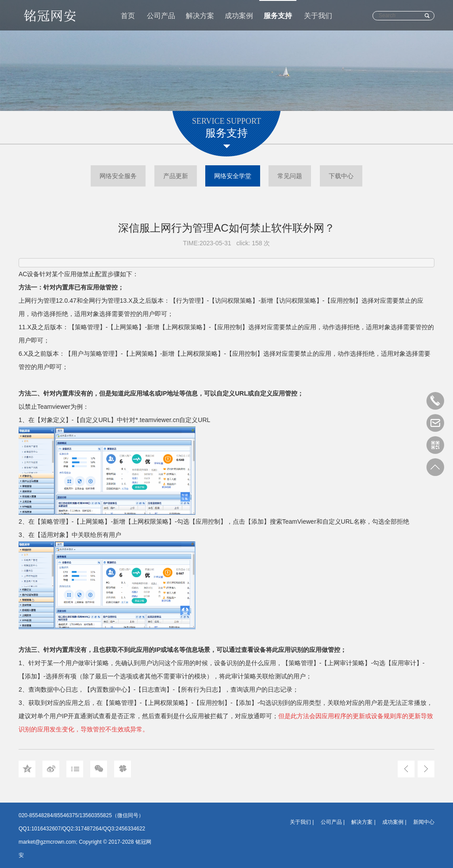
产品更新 (176, 176)
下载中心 (341, 176)
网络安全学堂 (233, 176)
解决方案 (200, 16)
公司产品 (161, 16)
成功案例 (239, 16)
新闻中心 (424, 822)
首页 (128, 16)
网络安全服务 (118, 176)
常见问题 (290, 176)
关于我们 (318, 16)
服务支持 (278, 16)
